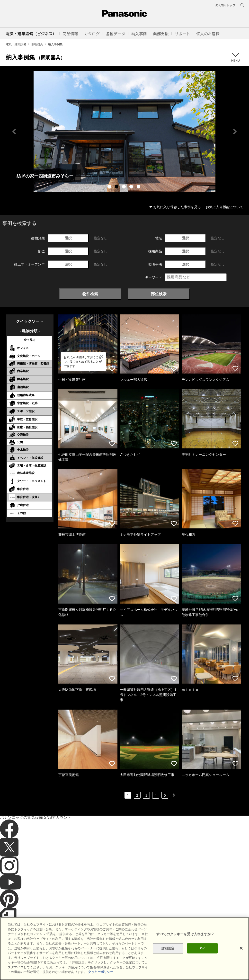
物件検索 (90, 294)
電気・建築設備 (16, 44)
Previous (14, 132)
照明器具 (37, 44)
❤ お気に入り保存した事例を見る (175, 207)
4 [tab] (132, 187)
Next (235, 132)
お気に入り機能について (224, 207)
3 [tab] (124, 187)
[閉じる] (241, 948)
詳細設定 (168, 948)
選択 (68, 238)
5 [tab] (139, 187)
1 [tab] (110, 187)
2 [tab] (117, 187)
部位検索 (159, 294)
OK (203, 948)
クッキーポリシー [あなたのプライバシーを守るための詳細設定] (101, 972)
